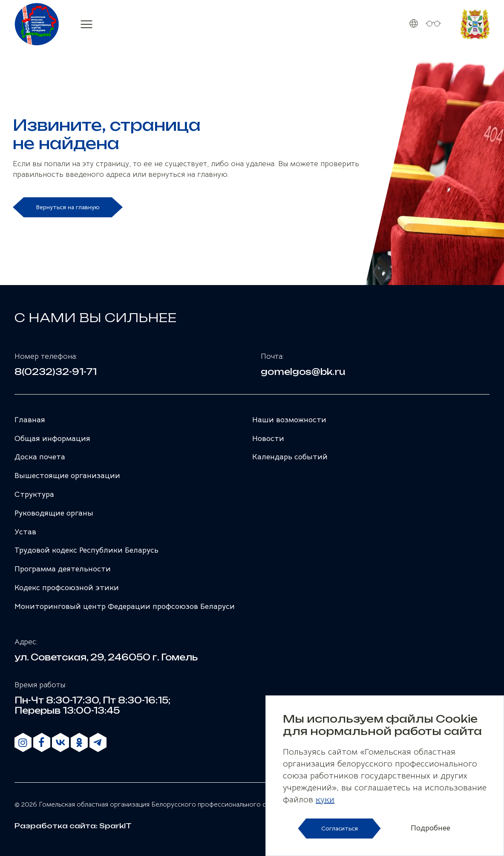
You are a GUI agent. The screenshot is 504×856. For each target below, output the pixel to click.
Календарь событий (290, 457)
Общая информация (52, 438)
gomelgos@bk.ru (303, 372)
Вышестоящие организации (67, 476)
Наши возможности (289, 420)
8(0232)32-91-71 (56, 372)
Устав (25, 532)
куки (325, 800)
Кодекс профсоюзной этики (67, 588)
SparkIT (115, 826)
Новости (268, 438)
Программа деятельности (63, 569)
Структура (34, 494)
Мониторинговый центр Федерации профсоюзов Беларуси (125, 606)
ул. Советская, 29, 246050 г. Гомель (106, 657)
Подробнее (431, 828)
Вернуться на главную (68, 207)
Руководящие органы (54, 513)
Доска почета (40, 457)
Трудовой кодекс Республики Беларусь (86, 550)
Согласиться (340, 828)
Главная (30, 420)
